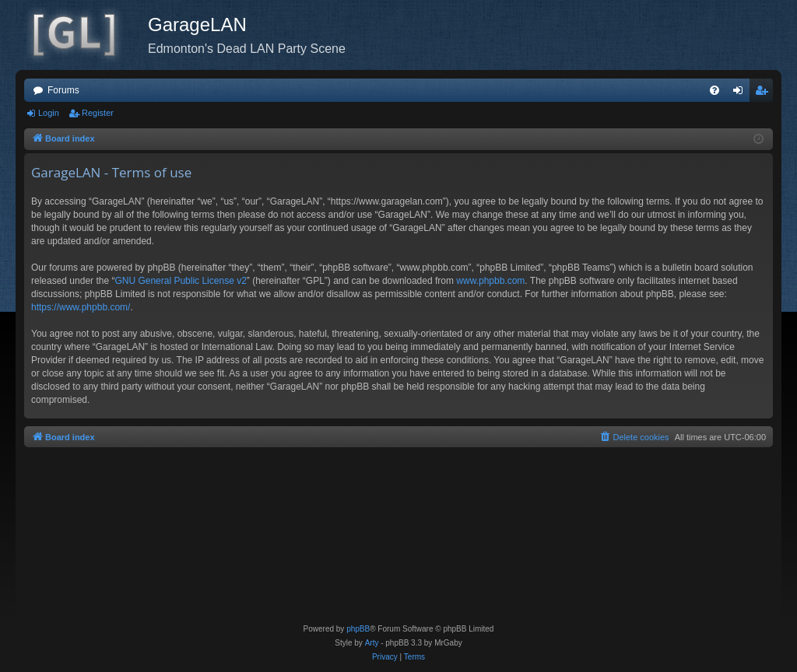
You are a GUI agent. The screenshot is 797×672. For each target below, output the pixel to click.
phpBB (358, 629)
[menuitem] (714, 90)
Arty (372, 643)
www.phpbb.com (490, 281)
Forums (63, 90)
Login (49, 113)
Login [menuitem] (741, 93)
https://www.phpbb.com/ (81, 307)
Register (98, 113)
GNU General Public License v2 (180, 281)
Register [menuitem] (765, 93)
